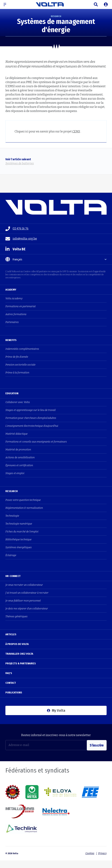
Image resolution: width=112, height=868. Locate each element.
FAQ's (9, 673)
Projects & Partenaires (21, 663)
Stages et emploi (15, 473)
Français (14, 259)
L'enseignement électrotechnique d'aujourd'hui (32, 426)
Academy (11, 290)
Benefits (11, 340)
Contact (11, 683)
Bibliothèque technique (18, 540)
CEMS (76, 131)
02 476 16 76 (17, 229)
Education (12, 393)
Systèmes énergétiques (19, 547)
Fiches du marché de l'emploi (22, 532)
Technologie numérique (19, 524)
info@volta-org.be (21, 239)
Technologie (12, 516)
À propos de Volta (17, 644)
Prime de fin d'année (17, 357)
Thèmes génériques (16, 617)
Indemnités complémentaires (22, 349)
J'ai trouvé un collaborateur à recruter (27, 593)
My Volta (56, 710)
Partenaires (12, 322)
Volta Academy (14, 299)
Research (12, 491)
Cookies (89, 853)
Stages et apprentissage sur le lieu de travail (31, 410)
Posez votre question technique (23, 500)
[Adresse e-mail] (46, 745)
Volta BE (15, 249)
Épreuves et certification (19, 465)
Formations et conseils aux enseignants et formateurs (36, 442)
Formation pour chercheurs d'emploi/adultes (31, 418)
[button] (6, 4)
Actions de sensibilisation (20, 458)
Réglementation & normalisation (24, 508)
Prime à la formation (17, 373)
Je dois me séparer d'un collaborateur (27, 609)
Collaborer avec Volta (18, 402)
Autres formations (16, 314)
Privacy (102, 853)
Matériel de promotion (18, 450)
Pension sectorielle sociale (20, 365)
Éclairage (11, 555)
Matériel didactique (16, 434)
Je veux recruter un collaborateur (24, 585)
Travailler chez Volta (19, 654)
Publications (14, 692)
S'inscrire (97, 745)
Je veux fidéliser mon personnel (23, 601)
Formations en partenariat (21, 306)
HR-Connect (13, 576)
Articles (11, 634)
